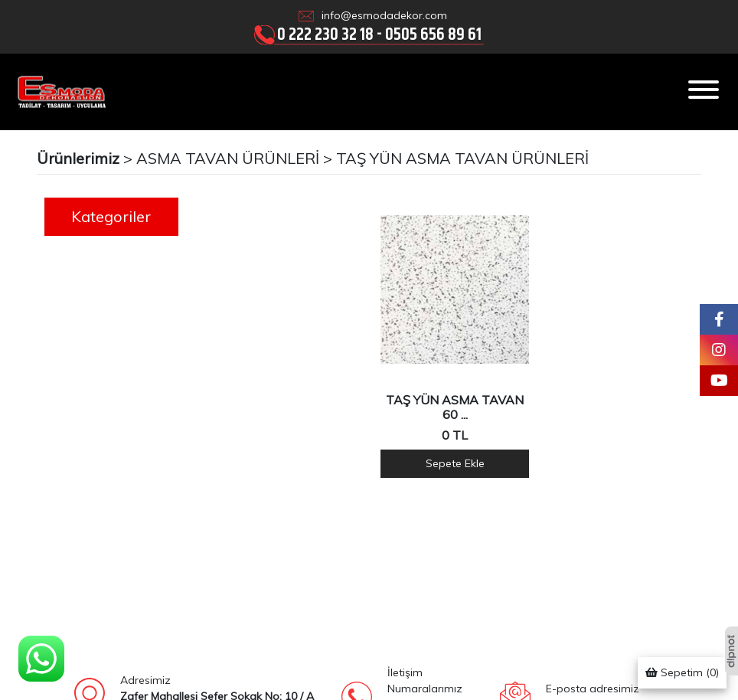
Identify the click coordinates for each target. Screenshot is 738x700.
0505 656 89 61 (433, 34)
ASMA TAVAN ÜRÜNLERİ (228, 158)
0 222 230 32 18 (325, 34)
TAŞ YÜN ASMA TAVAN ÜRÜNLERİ (462, 158)
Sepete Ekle (455, 463)
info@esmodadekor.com (384, 15)
